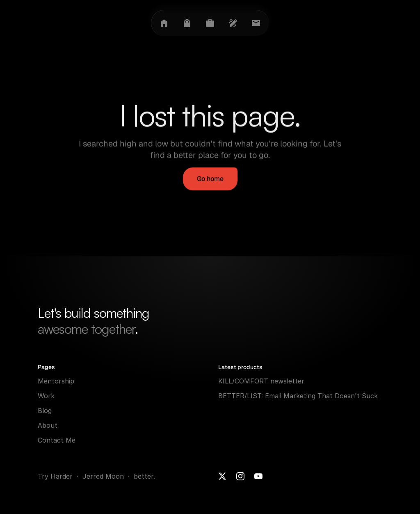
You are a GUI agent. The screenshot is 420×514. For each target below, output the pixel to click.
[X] (222, 476)
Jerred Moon (104, 476)
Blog (45, 411)
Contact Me (57, 440)
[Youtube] (258, 476)
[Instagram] (240, 476)
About (48, 425)
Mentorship (56, 381)
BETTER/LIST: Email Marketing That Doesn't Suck (298, 396)
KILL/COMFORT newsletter (261, 381)
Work (46, 396)
